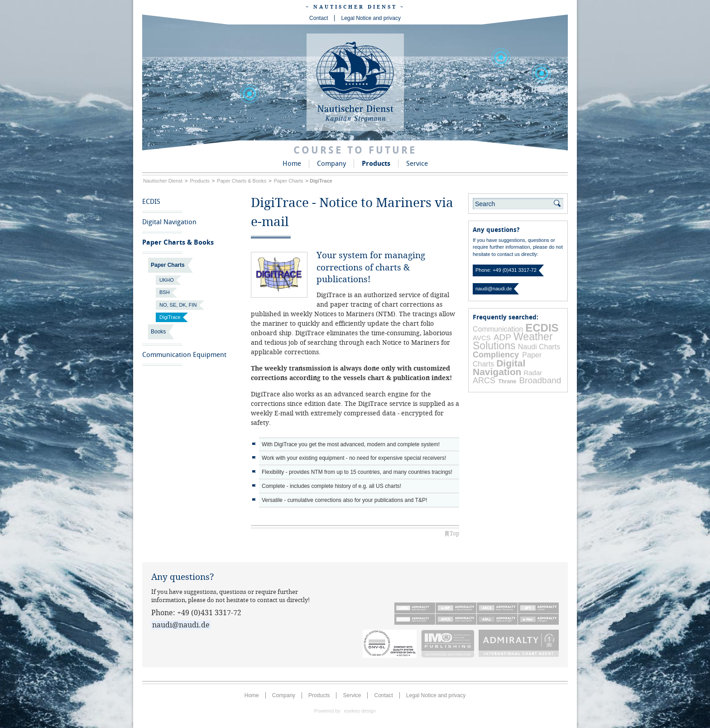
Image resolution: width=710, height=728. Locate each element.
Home (292, 164)
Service (417, 164)
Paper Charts (289, 181)
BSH (165, 292)
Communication (498, 329)
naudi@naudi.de (494, 289)
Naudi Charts (539, 347)
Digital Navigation (169, 222)
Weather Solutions (513, 341)
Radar (533, 373)
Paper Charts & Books (242, 181)
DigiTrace (170, 317)
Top (454, 534)
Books (158, 332)
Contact (319, 18)
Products (376, 164)
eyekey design (360, 711)
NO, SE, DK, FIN (178, 305)
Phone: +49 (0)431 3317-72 (506, 270)
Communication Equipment (184, 355)
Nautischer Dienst (163, 181)
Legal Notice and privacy (371, 18)
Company (331, 164)
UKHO (167, 280)
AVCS (482, 338)
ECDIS (151, 202)
